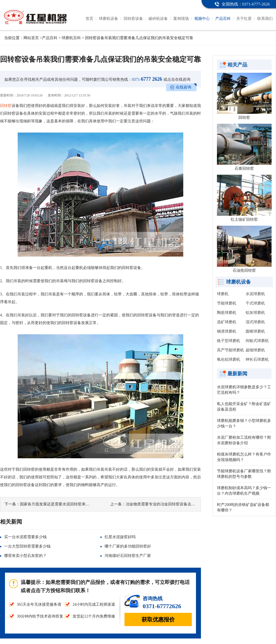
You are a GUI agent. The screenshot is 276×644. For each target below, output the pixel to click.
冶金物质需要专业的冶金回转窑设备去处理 (162, 504)
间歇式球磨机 (257, 341)
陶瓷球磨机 (227, 313)
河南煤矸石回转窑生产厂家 (128, 556)
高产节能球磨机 (230, 350)
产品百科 (223, 19)
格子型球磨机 (229, 341)
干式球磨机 (255, 303)
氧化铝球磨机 (229, 359)
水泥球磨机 (255, 294)
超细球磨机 (255, 350)
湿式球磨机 (255, 322)
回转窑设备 (133, 19)
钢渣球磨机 (227, 331)
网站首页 (31, 38)
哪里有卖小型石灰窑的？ (25, 556)
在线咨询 (184, 87)
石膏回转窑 (244, 169)
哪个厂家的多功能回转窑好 (128, 546)
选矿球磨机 (227, 322)
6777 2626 (147, 79)
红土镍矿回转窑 (244, 219)
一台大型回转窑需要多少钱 (27, 546)
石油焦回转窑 (244, 270)
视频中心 (202, 19)
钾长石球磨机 (257, 359)
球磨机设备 (108, 19)
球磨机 (223, 294)
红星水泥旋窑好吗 (120, 537)
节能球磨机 (227, 303)
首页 (89, 19)
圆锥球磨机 (255, 331)
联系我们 (265, 19)
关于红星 (244, 19)
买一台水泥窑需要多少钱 (25, 537)
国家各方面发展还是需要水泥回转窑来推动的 (59, 504)
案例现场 (181, 19)
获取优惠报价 (158, 619)
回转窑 (6, 106)
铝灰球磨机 (255, 313)
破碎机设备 (158, 19)
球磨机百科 (71, 38)
